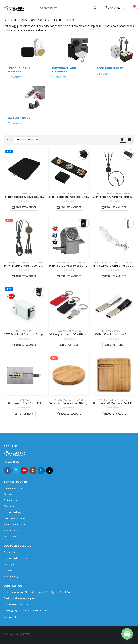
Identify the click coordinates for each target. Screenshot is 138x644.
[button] (123, 140)
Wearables (10, 506)
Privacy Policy (11, 576)
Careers (8, 570)
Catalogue (9, 564)
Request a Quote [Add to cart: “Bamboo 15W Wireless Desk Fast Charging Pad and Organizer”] (116, 414)
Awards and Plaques (15, 524)
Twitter (16, 471)
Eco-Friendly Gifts (77, 400)
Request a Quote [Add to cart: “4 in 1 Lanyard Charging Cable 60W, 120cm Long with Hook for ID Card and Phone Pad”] (116, 276)
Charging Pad (59, 194)
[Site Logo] (14, 8)
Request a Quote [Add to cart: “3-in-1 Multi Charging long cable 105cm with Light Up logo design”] (116, 207)
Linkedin (41, 471)
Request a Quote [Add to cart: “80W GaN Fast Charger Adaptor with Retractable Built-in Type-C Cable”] (26, 345)
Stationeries (10, 500)
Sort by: (9, 140)
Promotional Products (15, 558)
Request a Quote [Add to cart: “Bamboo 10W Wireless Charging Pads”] (71, 414)
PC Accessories (24, 194)
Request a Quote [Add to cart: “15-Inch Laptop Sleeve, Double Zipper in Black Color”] (26, 207)
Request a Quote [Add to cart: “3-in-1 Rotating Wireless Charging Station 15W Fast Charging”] (71, 276)
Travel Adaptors (24, 331)
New (9, 152)
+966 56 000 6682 (117, 9)
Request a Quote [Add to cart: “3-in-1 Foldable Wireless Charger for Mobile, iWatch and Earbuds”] (71, 207)
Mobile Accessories (77, 194)
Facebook (8, 471)
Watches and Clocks (14, 518)
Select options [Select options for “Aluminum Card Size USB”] (24, 414)
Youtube (24, 471)
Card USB (24, 400)
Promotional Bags (13, 512)
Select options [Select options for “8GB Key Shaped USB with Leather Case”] (69, 345)
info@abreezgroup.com (24, 598)
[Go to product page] (24, 169)
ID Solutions (10, 536)
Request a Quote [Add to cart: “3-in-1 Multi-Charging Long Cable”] (26, 276)
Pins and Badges (13, 530)
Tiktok (50, 471)
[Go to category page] (24, 59)
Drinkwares (10, 494)
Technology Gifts (13, 488)
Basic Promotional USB (69, 331)
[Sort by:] (27, 140)
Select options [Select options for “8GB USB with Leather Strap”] (114, 345)
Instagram (33, 471)
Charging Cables (103, 194)
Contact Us (9, 552)
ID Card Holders (119, 262)
